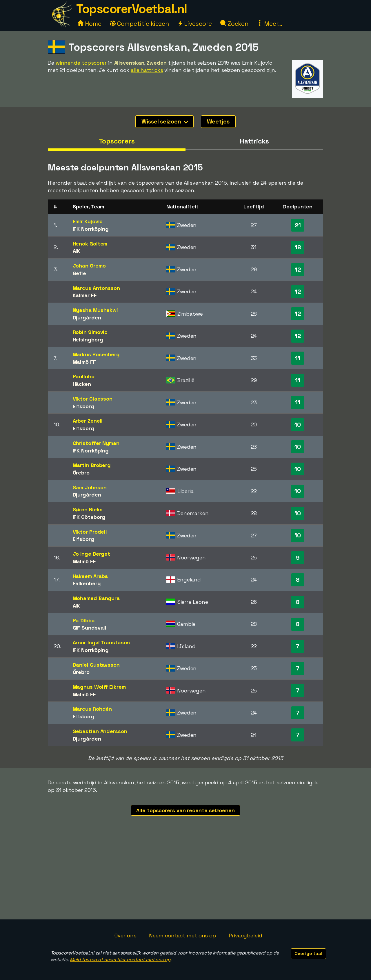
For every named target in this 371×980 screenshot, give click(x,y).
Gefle (80, 273)
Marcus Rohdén (92, 709)
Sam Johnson (90, 487)
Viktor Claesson (93, 399)
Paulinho (84, 376)
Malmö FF (84, 362)
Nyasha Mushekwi (96, 310)
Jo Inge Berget (92, 554)
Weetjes (218, 121)
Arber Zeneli (88, 421)
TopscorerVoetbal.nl (132, 9)
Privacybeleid (245, 936)
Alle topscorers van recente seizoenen (185, 810)
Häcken (82, 384)
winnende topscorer (81, 63)
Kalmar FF (85, 295)
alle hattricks (147, 70)
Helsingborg (88, 340)
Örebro (81, 473)
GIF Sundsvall (90, 628)
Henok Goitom (90, 244)
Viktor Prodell (90, 532)
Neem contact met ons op (182, 936)
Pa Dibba (84, 620)
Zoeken (234, 24)
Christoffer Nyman (96, 443)
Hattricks (254, 141)
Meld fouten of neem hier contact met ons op (120, 960)
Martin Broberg (92, 465)
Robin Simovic (90, 332)
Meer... (270, 24)
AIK (77, 251)
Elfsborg (83, 406)
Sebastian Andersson (100, 731)
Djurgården (87, 318)
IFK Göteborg (89, 517)
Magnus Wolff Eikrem (99, 687)
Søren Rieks (88, 509)
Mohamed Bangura (96, 598)
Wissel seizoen (165, 121)
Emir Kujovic (88, 221)
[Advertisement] (185, 876)
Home (90, 24)
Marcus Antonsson (96, 288)
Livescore (195, 24)
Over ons (125, 936)
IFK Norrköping (91, 229)
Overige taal (308, 953)
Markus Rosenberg (96, 354)
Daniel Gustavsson (96, 665)
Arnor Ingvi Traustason (101, 642)
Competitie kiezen (139, 24)
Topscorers (117, 141)
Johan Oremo (89, 266)
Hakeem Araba (90, 576)
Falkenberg (87, 583)
